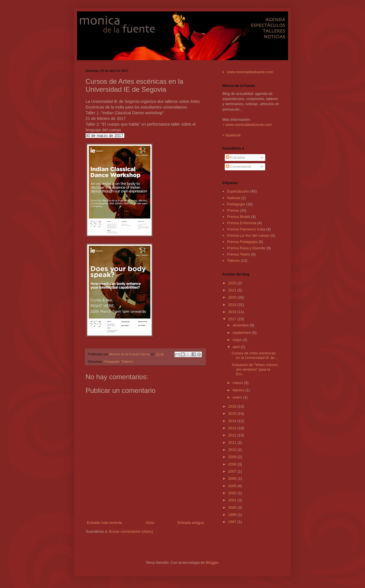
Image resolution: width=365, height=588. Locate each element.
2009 (233, 457)
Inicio (150, 523)
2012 (233, 435)
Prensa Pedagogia (242, 242)
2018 (233, 312)
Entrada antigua (191, 523)
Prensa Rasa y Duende (246, 248)
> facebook (232, 135)
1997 (233, 522)
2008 (233, 464)
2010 (233, 450)
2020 (233, 297)
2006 (233, 478)
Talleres (127, 361)
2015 (233, 414)
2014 (233, 421)
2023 (233, 283)
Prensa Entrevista (242, 223)
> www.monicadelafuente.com (247, 125)
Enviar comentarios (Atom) (131, 531)
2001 (233, 500)
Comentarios (239, 167)
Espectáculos (238, 191)
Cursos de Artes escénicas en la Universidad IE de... (254, 355)
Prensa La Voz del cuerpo (248, 235)
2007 (233, 471)
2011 (233, 443)
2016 (233, 406)
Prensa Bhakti (239, 217)
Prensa (233, 210)
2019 (233, 305)
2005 (233, 486)
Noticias (234, 198)
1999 (233, 515)
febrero (239, 390)
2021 (233, 290)
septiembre (242, 333)
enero (238, 397)
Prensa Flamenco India (246, 229)
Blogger (212, 563)
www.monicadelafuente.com (250, 72)
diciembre (241, 325)
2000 (233, 508)
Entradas (236, 157)
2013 (233, 428)
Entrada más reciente (105, 523)
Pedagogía (112, 361)
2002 (233, 493)
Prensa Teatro (239, 254)
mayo (238, 340)
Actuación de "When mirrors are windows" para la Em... (255, 369)
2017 (233, 319)
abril (237, 347)
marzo (238, 383)
